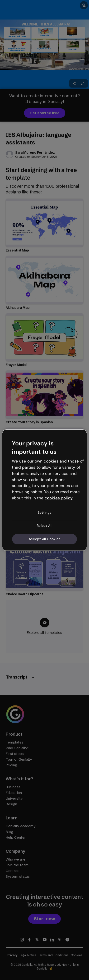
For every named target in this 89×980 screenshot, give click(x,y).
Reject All (45, 526)
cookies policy (59, 498)
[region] (44, 490)
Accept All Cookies (45, 539)
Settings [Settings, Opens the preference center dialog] (45, 512)
